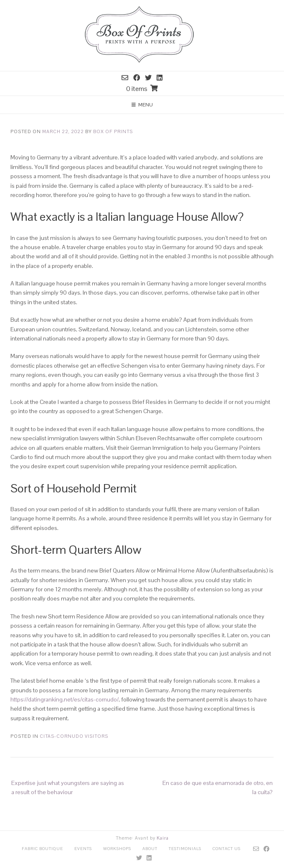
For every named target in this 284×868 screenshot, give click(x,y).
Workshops (117, 849)
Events (83, 849)
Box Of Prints (113, 131)
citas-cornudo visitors (74, 736)
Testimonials (185, 849)
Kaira (163, 838)
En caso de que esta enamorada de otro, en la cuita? (218, 787)
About (150, 849)
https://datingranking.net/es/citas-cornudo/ (65, 699)
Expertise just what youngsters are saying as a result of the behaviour (68, 787)
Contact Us (227, 849)
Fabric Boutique (42, 849)
